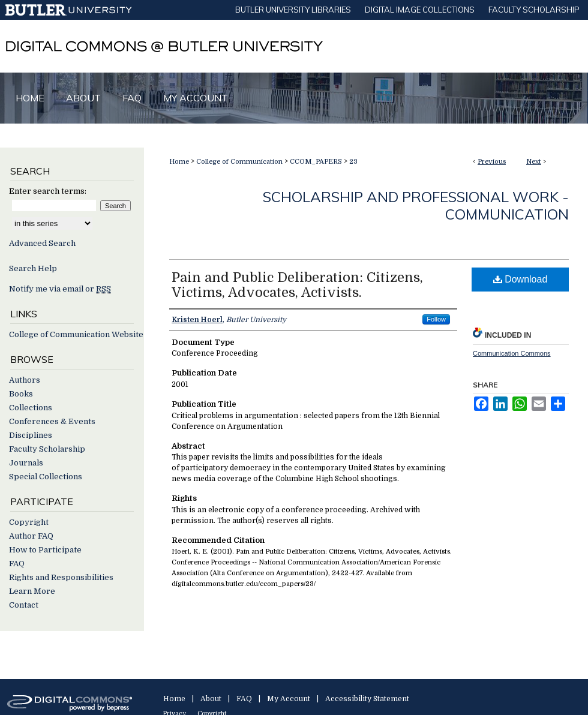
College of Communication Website (76, 334)
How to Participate (45, 550)
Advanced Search (42, 243)
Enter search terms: (48, 191)
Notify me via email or (60, 289)
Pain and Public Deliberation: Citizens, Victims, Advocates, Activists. (297, 285)
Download (520, 279)
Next (534, 162)
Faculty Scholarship (47, 449)
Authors (25, 380)
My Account (289, 699)
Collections (31, 408)
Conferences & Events (52, 421)
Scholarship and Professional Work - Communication (416, 205)
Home (179, 162)
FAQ (17, 564)
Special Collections (46, 477)
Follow (436, 319)
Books (21, 394)
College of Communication (239, 162)
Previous (492, 162)
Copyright (29, 522)
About (211, 699)
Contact (24, 605)
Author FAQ (31, 536)
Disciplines (31, 435)
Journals (26, 463)
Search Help (33, 268)
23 (353, 162)
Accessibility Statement (367, 699)
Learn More (32, 591)
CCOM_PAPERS (316, 162)
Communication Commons (512, 353)
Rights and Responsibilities (61, 577)
